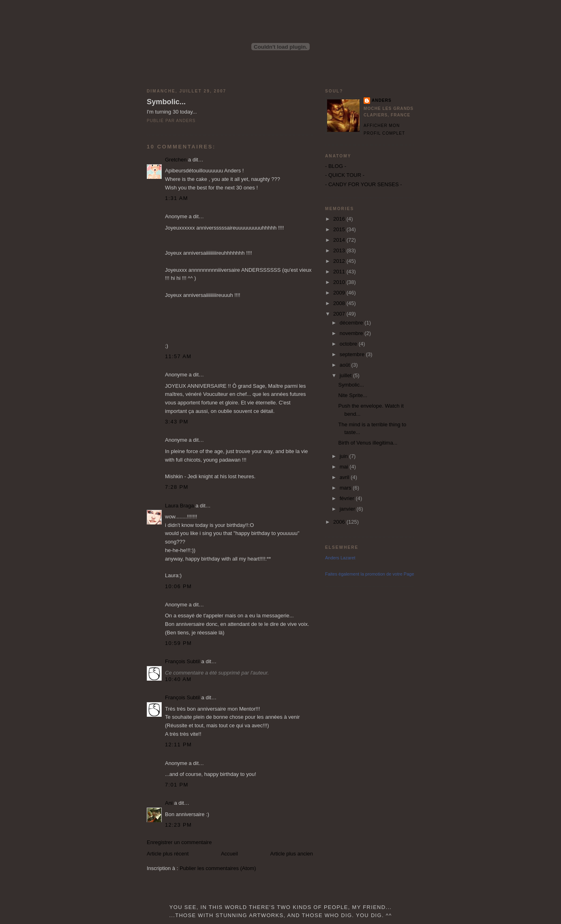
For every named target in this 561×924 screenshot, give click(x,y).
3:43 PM (177, 422)
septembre (353, 354)
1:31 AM (177, 198)
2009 (340, 293)
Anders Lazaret (340, 558)
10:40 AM (178, 679)
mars (346, 488)
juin (345, 456)
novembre (352, 333)
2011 (340, 272)
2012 (340, 261)
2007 (340, 314)
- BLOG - (336, 166)
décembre (352, 323)
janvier (348, 509)
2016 (340, 219)
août (346, 365)
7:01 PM (177, 785)
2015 (340, 229)
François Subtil (182, 661)
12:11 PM (178, 745)
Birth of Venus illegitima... (368, 443)
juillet (346, 375)
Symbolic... (166, 102)
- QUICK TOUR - (345, 175)
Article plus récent (168, 854)
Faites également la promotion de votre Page (370, 574)
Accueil (229, 854)
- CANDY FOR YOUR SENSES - (364, 184)
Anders (382, 100)
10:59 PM (178, 643)
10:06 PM (178, 586)
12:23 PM (178, 825)
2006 (340, 522)
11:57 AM (178, 356)
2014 (340, 240)
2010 (340, 282)
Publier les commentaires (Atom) (218, 868)
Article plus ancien (292, 854)
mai (345, 467)
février (348, 498)
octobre (349, 344)
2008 (340, 303)
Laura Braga (180, 506)
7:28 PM (177, 487)
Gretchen (176, 160)
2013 (340, 250)
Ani (169, 803)
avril (345, 477)
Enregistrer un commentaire (179, 842)
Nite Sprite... (353, 395)
